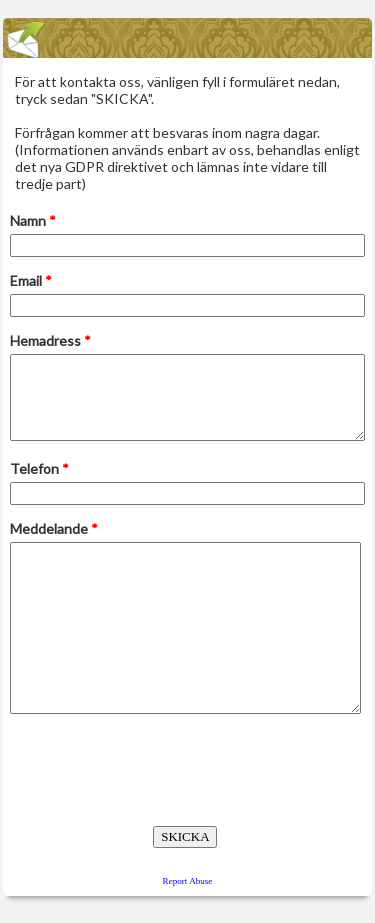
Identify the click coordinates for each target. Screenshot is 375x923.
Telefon (39, 468)
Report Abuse (188, 881)
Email (31, 280)
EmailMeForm (187, 38)
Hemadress (50, 340)
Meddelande (54, 528)
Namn (33, 220)
